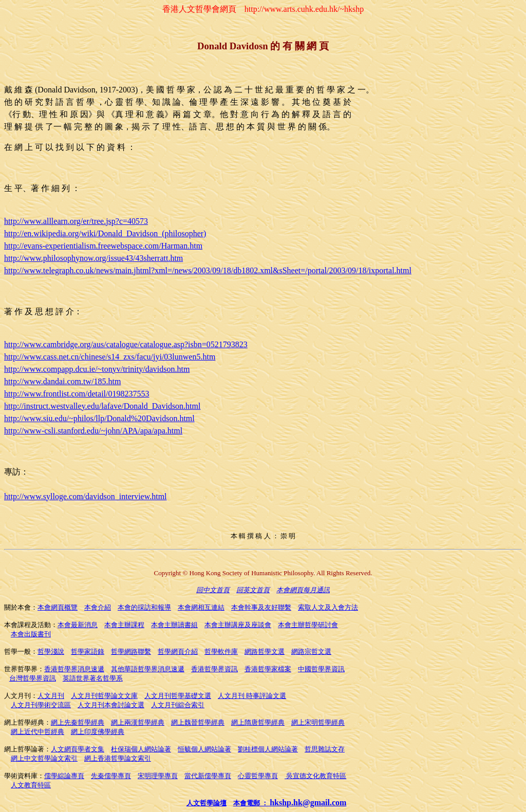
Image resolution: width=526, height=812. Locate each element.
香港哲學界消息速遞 (74, 669)
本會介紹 (98, 607)
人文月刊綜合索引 (178, 705)
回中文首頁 (213, 590)
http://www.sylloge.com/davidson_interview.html (86, 496)
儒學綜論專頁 (64, 776)
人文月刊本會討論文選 (111, 705)
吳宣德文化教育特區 (315, 776)
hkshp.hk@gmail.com (308, 802)
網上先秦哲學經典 (78, 722)
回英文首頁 (253, 590)
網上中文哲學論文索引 (44, 758)
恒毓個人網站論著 (204, 749)
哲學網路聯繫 (131, 652)
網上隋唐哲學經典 (258, 722)
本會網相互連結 (201, 607)
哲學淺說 (51, 652)
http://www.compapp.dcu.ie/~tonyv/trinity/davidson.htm (97, 369)
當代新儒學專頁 (208, 776)
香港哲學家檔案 (268, 669)
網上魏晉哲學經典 (198, 722)
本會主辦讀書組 (174, 625)
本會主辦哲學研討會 (308, 625)
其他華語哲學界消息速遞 (148, 669)
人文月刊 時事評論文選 (252, 696)
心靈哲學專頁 (258, 776)
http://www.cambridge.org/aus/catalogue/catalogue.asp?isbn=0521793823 (126, 344)
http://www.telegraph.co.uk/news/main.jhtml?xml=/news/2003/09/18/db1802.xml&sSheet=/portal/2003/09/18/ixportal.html (208, 270)
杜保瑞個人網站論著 (141, 749)
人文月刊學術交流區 (41, 705)
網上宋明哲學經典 (318, 722)
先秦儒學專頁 (111, 776)
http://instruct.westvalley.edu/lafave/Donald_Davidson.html (102, 406)
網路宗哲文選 (311, 652)
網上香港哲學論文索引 (118, 758)
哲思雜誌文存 (325, 749)
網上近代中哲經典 (37, 732)
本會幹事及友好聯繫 (261, 607)
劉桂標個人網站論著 (268, 749)
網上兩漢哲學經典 (138, 722)
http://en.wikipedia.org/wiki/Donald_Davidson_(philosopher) (105, 233)
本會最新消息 (78, 625)
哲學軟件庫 (221, 652)
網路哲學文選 (265, 652)
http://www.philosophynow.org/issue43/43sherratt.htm (93, 258)
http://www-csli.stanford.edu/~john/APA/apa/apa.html (93, 431)
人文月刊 (51, 696)
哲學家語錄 (88, 652)
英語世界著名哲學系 (93, 678)
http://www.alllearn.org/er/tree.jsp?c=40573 (76, 221)
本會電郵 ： (252, 803)
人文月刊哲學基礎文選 (178, 696)
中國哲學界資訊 (321, 669)
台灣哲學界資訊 (33, 678)
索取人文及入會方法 (328, 607)
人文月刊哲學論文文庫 (104, 696)
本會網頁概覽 (58, 607)
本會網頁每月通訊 (303, 590)
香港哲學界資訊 (214, 669)
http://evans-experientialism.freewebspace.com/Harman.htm (103, 246)
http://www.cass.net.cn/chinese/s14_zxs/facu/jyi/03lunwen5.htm (110, 357)
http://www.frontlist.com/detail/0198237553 (77, 394)
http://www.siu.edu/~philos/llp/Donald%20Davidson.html (99, 418)
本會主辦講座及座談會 (238, 625)
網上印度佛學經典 (98, 732)
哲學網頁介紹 (178, 652)
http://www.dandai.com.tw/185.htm (62, 381)
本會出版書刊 (31, 634)
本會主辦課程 (124, 625)
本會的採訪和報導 (144, 607)
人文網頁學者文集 (78, 749)
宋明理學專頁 (158, 776)
